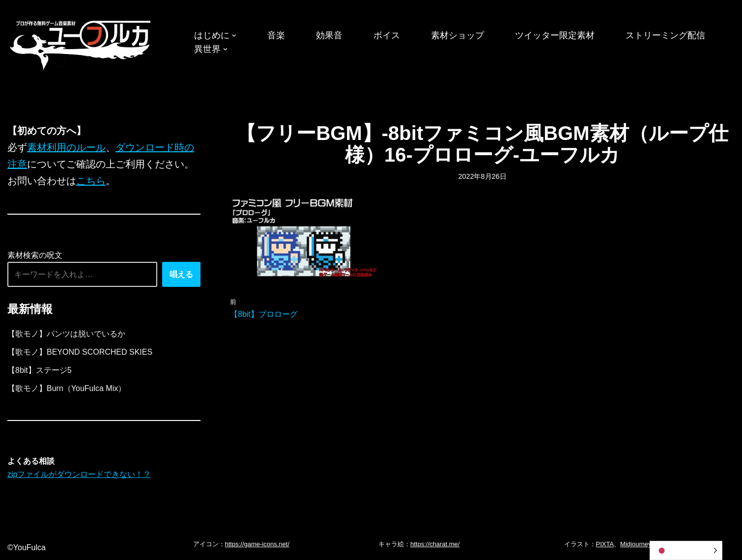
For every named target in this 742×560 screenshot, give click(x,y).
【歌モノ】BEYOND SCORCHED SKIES (80, 352)
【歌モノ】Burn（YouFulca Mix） (67, 388)
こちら (91, 181)
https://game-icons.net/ (257, 544)
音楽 (276, 35)
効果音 (329, 35)
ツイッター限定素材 (555, 35)
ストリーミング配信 (665, 35)
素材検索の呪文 (35, 255)
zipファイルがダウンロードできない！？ (79, 474)
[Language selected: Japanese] (686, 550)
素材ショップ (457, 35)
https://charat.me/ (435, 544)
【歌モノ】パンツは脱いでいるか (66, 334)
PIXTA (605, 544)
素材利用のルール (66, 147)
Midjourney (636, 544)
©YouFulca (27, 547)
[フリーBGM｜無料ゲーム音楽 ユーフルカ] (81, 43)
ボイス (387, 35)
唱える (181, 274)
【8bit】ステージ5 (40, 370)
